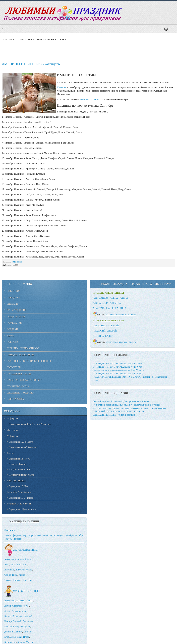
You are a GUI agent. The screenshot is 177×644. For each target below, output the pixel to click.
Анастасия (16, 565)
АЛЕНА (114, 298)
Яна (31, 580)
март (25, 535)
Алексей (20, 601)
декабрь (17, 539)
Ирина (22, 575)
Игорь (26, 637)
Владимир (17, 616)
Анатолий (17, 606)
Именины (62, 87)
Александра (10, 559)
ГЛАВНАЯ (9, 40)
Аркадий (16, 611)
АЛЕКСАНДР (100, 326)
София (8, 575)
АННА (123, 308)
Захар (13, 637)
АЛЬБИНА (115, 303)
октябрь (79, 535)
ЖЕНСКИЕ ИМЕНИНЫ (21, 550)
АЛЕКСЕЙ (113, 326)
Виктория (20, 570)
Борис (25, 611)
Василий (17, 621)
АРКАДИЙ (108, 336)
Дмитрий (9, 632)
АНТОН (97, 336)
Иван (19, 637)
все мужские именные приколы (121, 342)
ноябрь (8, 539)
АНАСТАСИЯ (100, 308)
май (39, 535)
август (60, 535)
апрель (32, 535)
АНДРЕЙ (112, 331)
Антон (8, 606)
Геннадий (9, 627)
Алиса (28, 559)
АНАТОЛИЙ (99, 331)
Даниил (18, 632)
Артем (26, 606)
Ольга (29, 570)
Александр (10, 601)
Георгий (19, 627)
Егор (7, 637)
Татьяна (17, 580)
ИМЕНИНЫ (26, 40)
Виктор (8, 621)
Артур (7, 611)
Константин (10, 642)
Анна (25, 565)
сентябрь (69, 535)
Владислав (28, 621)
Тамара (8, 580)
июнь (46, 535)
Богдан (8, 616)
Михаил (30, 642)
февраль (17, 535)
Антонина (9, 570)
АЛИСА (97, 303)
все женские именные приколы (121, 314)
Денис (27, 627)
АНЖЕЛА (113, 308)
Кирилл (21, 642)
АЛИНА (124, 298)
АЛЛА (105, 303)
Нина (15, 575)
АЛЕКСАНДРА (100, 298)
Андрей (29, 601)
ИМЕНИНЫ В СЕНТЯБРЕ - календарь (31, 64)
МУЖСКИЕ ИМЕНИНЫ (21, 591)
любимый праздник (89, 100)
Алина (20, 559)
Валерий (28, 616)
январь (8, 535)
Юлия (24, 580)
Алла (7, 565)
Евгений (27, 632)
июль (53, 535)
